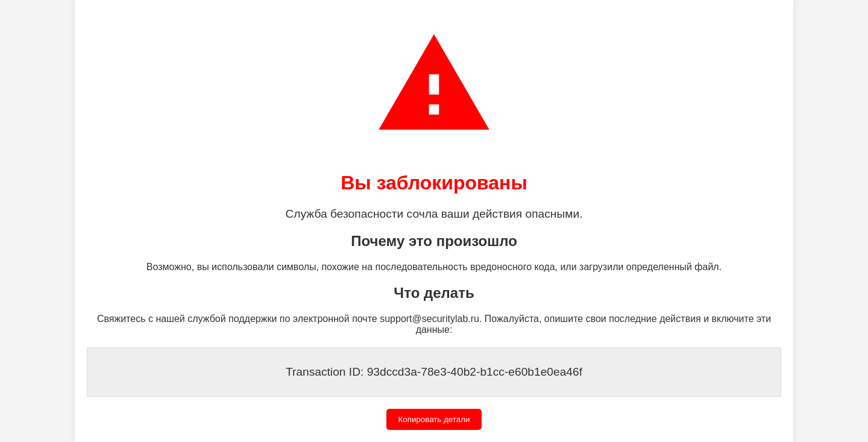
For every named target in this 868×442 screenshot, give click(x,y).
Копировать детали (434, 419)
